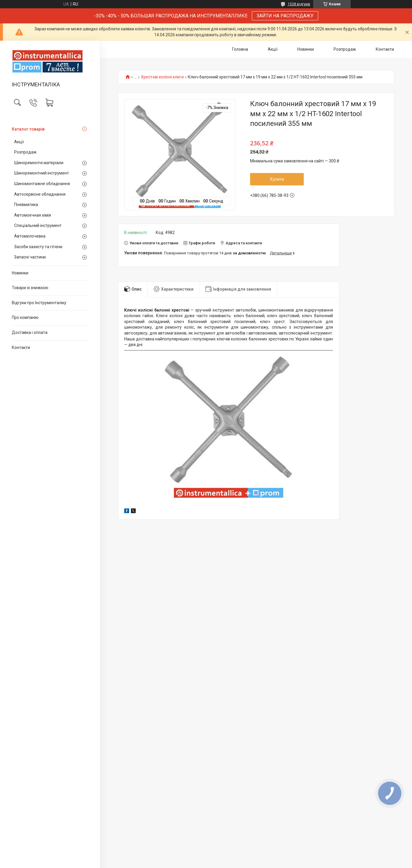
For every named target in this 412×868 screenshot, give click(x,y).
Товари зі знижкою (30, 288)
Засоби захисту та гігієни (38, 247)
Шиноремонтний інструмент (42, 173)
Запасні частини (30, 257)
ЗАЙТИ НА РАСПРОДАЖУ (285, 16)
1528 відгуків (299, 4)
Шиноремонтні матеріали (39, 163)
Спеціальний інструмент (38, 225)
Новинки (20, 273)
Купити (277, 179)
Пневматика (26, 205)
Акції (19, 142)
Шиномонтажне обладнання (42, 184)
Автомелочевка (30, 236)
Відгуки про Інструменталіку (39, 303)
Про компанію (25, 317)
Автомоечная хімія (33, 215)
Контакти (21, 347)
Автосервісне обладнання (40, 194)
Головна (240, 49)
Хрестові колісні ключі (162, 77)
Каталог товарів (28, 129)
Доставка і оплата (30, 332)
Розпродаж (25, 152)
